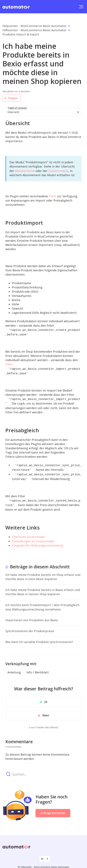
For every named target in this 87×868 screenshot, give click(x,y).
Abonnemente (25, 171)
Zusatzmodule (58, 171)
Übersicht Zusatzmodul (28, 533)
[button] (81, 7)
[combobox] (45, 855)
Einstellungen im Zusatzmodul (33, 537)
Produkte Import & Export (21, 34)
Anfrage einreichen (53, 809)
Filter (52, 196)
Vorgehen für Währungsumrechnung (38, 542)
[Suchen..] (43, 770)
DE (42, 855)
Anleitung (14, 668)
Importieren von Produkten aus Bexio (32, 616)
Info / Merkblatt (38, 668)
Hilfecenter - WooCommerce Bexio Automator (35, 30)
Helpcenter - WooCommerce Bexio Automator (35, 26)
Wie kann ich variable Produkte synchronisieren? (39, 638)
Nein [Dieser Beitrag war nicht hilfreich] (46, 711)
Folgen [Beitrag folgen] (13, 98)
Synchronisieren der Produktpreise (30, 627)
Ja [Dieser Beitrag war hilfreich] (46, 698)
